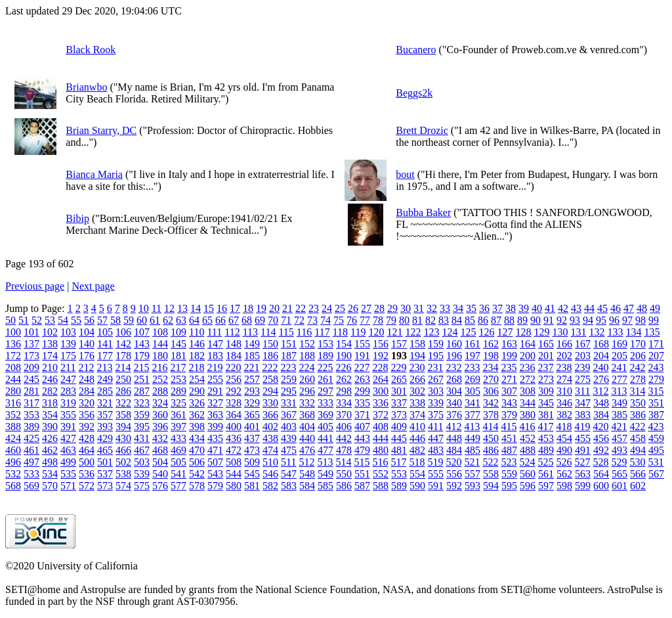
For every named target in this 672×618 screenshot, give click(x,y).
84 (457, 320)
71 (286, 320)
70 (273, 320)
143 (142, 344)
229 (398, 367)
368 (307, 415)
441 (325, 438)
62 (168, 320)
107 (142, 332)
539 (142, 474)
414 (490, 427)
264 (381, 379)
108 (160, 332)
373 (399, 415)
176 (87, 356)
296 (307, 391)
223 (288, 367)
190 (344, 356)
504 (160, 462)
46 (616, 308)
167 (583, 344)
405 (325, 427)
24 (327, 308)
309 (546, 391)
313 (619, 391)
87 (496, 320)
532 (13, 474)
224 (306, 367)
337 (399, 403)
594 (491, 486)
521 (472, 462)
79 (391, 320)
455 (583, 438)
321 (105, 403)
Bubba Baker (423, 212)
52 (37, 320)
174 (50, 356)
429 (105, 438)
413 (472, 427)
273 (546, 379)
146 (197, 344)
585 (325, 486)
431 (142, 438)
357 (105, 415)
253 (178, 379)
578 (197, 486)
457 (619, 438)
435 (215, 438)
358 (123, 415)
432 (160, 438)
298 (344, 391)
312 (600, 391)
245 (31, 379)
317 (31, 403)
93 (575, 320)
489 (546, 450)
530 (637, 462)
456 (601, 438)
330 (270, 403)
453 (546, 438)
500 (87, 462)
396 (160, 427)
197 (472, 356)
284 (87, 391)
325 (178, 403)
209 (31, 367)
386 (638, 415)
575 (142, 486)
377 (472, 415)
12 (169, 308)
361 (178, 415)
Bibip (77, 218)
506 (197, 462)
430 (123, 438)
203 (583, 356)
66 (220, 320)
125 (468, 332)
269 (472, 379)
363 (215, 415)
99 (654, 320)
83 (444, 320)
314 (637, 391)
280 (13, 391)
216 (159, 367)
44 (589, 308)
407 (362, 427)
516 (380, 462)
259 (289, 379)
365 (252, 415)
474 (270, 450)
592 (454, 486)
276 (601, 379)
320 (87, 403)
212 (86, 367)
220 (233, 367)
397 (178, 427)
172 (13, 356)
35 (471, 308)
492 (601, 450)
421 (619, 427)
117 (322, 332)
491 (583, 450)
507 (215, 462)
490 (564, 450)
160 (454, 344)
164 (528, 344)
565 (619, 474)
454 (564, 438)
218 (196, 367)
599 (583, 486)
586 (344, 486)
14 (196, 308)
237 (545, 367)
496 (13, 462)
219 (215, 367)
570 (50, 486)
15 (209, 308)
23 (314, 308)
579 (215, 486)
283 (68, 391)
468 (160, 450)
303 (436, 391)
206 (638, 356)
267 (436, 379)
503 (142, 462)
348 (601, 403)
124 (450, 332)
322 (123, 403)
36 (484, 308)
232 (453, 367)
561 (546, 474)
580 (234, 486)
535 (68, 474)
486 (491, 450)
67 (234, 320)
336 (381, 403)
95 (601, 320)
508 (234, 462)
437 (252, 438)
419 (582, 427)
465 (105, 450)
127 (505, 332)
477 (325, 450)
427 (68, 438)
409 (399, 427)
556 (454, 474)
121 (394, 332)
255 (215, 379)
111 (214, 332)
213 (104, 367)
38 (511, 308)
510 (270, 462)
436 (234, 438)
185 (252, 356)
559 (509, 474)
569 (31, 486)
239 (582, 367)
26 (353, 308)
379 (509, 415)
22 (301, 308)
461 (31, 450)
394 (123, 427)
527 (582, 462)
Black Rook (91, 50)
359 (142, 415)
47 (629, 308)
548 (307, 474)
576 (160, 486)
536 (87, 474)
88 (509, 320)
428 (87, 438)
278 (638, 379)
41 (550, 308)
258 (270, 379)
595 (509, 486)
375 (436, 415)
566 (638, 474)
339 (436, 403)
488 (528, 450)
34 (458, 308)
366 (270, 415)
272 (528, 379)
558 (491, 474)
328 (234, 403)
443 (362, 438)
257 (252, 379)
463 (68, 450)
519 (435, 462)
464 (87, 450)
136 (13, 344)
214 (123, 367)
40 (537, 308)
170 (638, 344)
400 (234, 427)
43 (576, 308)
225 (325, 367)
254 (197, 379)
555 (436, 474)
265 (399, 379)
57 (102, 320)
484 (454, 450)
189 (325, 356)
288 (160, 391)
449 (472, 438)
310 (564, 391)
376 (454, 415)
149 (252, 344)
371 (362, 415)
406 (344, 427)
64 (194, 320)
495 (656, 450)
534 (50, 474)
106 (123, 332)
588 (381, 486)
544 (234, 474)
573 (105, 486)
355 (68, 415)
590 (417, 486)
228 (380, 367)
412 (453, 427)
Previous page (35, 286)
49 (655, 308)
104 (87, 332)
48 (642, 308)
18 (248, 308)
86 (483, 320)
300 (381, 391)
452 (528, 438)
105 (105, 332)
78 (378, 320)
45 (602, 308)
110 (197, 332)
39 (524, 308)
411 (435, 427)
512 (306, 462)
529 (619, 462)
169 (619, 344)
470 (197, 450)
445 (399, 438)
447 (436, 438)
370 (344, 415)
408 (381, 427)
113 (250, 332)
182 (197, 356)
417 (545, 427)
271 (509, 379)
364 (234, 415)
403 (289, 427)
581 (252, 486)
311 (582, 391)
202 (564, 356)
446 (417, 438)
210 (50, 367)
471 (215, 450)
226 (343, 367)
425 (31, 438)
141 (105, 344)
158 (417, 344)
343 (509, 403)
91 (549, 320)
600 (601, 486)
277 (619, 379)
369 (325, 415)
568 (13, 486)
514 (343, 462)
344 (528, 403)
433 (178, 438)
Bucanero (416, 50)
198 (491, 356)
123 (431, 332)
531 (656, 462)
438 (270, 438)
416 (527, 427)
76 (352, 320)
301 (399, 391)
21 (287, 308)
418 (564, 427)
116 (304, 332)
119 (358, 332)
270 (491, 379)
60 (142, 320)
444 (381, 438)
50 (10, 320)
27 (366, 308)
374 (417, 415)
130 (560, 332)
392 (87, 427)
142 (123, 344)
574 (123, 486)
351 (656, 403)
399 (215, 427)
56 (89, 320)
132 (597, 332)
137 (31, 344)
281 (31, 391)
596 (528, 486)
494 (638, 450)
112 (232, 332)
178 (123, 356)
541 (178, 474)
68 (247, 320)
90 (535, 320)
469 (178, 450)
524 (527, 462)
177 (105, 356)
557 (472, 474)
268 (454, 379)
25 (340, 308)
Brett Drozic (422, 130)
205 (619, 356)
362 (197, 415)
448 (454, 438)
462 (50, 450)
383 (583, 415)
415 (509, 427)
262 (344, 379)
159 (436, 344)
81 (417, 320)
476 (307, 450)
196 (454, 356)
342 (491, 403)
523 (509, 462)
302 (417, 391)
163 (509, 344)
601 (619, 486)
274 (564, 379)
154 (344, 344)
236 (527, 367)
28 (379, 308)
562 (564, 474)
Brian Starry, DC (101, 130)
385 (619, 415)
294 (270, 391)
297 (325, 391)
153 (325, 344)
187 (289, 356)
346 (564, 403)
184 (234, 356)
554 (417, 474)
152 (307, 344)
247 (68, 379)
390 (50, 427)
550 (344, 474)
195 (436, 356)
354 (50, 415)
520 (453, 462)
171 (656, 344)
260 (307, 379)
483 (436, 450)
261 (325, 379)
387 (656, 415)
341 (472, 403)
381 (546, 415)
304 (454, 391)
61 (155, 320)
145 (178, 344)
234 (490, 367)
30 (406, 308)
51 (24, 320)
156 (381, 344)
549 (325, 474)
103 (68, 332)
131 (578, 332)
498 (50, 462)
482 (417, 450)
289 (178, 391)
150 (270, 344)
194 (417, 356)
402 (270, 427)
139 (68, 344)
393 (105, 427)
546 (270, 474)
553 (399, 474)
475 (289, 450)
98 (640, 320)
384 (601, 415)
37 (497, 308)
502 (123, 462)
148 (234, 344)
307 (509, 391)
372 (381, 415)
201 (546, 356)
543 (215, 474)
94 (588, 320)
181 (178, 356)
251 (142, 379)
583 (289, 486)
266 (417, 379)
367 (289, 415)
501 (105, 462)
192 (381, 356)
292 (234, 391)
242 (637, 367)
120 (376, 332)
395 (142, 427)
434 (197, 438)
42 (563, 308)
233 (472, 367)
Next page (93, 286)
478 (344, 450)
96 (614, 320)
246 (50, 379)
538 (123, 474)
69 (260, 320)
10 (144, 308)
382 (564, 415)
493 (619, 450)
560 (528, 474)
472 (234, 450)
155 (362, 344)
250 (123, 379)
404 (307, 427)
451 (509, 438)
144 (160, 344)
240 (600, 367)
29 (392, 308)
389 (31, 427)
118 (340, 332)
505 (178, 462)
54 (63, 320)
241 (619, 367)
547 (289, 474)
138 (50, 344)
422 (637, 427)
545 (252, 474)
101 (31, 332)
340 (454, 403)
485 (472, 450)
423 (656, 427)
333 (325, 403)
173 (31, 356)
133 (615, 332)
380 (528, 415)
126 (486, 332)
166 (564, 344)
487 (509, 450)
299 (362, 391)
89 (522, 320)
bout (405, 174)
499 (68, 462)
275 (583, 379)
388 (13, 427)
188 (307, 356)
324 (160, 403)
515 (362, 462)
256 (234, 379)
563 (583, 474)
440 (307, 438)
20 (274, 308)
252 (160, 379)
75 (339, 320)
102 (50, 332)
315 (656, 391)
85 (470, 320)
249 (105, 379)
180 (160, 356)
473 (252, 450)
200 (528, 356)
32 (432, 308)
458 (638, 438)
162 (491, 344)
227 (362, 367)
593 (472, 486)
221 (251, 367)
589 (399, 486)
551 (362, 474)
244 (13, 379)
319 (68, 403)
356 (87, 415)
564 (601, 474)
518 (417, 462)
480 (381, 450)
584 (307, 486)
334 (344, 403)
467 (142, 450)
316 (13, 403)
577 (178, 486)
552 (381, 474)
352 (13, 415)
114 (268, 332)
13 (182, 308)
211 (68, 367)
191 (362, 356)
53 (50, 320)
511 (288, 462)
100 (13, 332)
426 (50, 438)
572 (87, 486)
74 (325, 320)
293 (252, 391)
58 (115, 320)
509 (252, 462)
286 (123, 391)
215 (141, 367)
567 (656, 474)
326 (197, 403)
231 (435, 367)
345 (546, 403)
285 (105, 391)
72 (299, 320)
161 (472, 344)
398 (197, 427)
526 (564, 462)
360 (160, 415)
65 (207, 320)
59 (129, 320)
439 (289, 438)
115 (286, 332)
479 (362, 450)
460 (13, 450)
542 (197, 474)
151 (289, 344)
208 (13, 367)
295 (289, 391)
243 (656, 367)
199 (509, 356)
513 (325, 462)
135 (652, 332)
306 (491, 391)
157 (399, 344)
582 (270, 486)
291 (215, 391)
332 (307, 403)
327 (215, 403)
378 (491, 415)
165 (546, 344)
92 (562, 320)
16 (222, 308)
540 (160, 474)
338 (417, 403)
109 (178, 332)
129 (541, 332)
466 (123, 450)
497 (31, 462)
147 (215, 344)
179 (142, 356)
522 (490, 462)
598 (564, 486)
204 (601, 356)
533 (31, 474)
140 (87, 344)
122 (413, 332)
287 (142, 391)
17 (235, 308)
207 (656, 356)
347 (583, 403)
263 (362, 379)
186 (270, 356)
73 (312, 320)
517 (398, 462)
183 (215, 356)
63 (181, 320)
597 (546, 486)
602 (638, 486)
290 (197, 391)
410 (417, 427)
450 (491, 438)
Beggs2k (414, 93)
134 (633, 332)
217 (178, 367)
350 (638, 403)
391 (68, 427)
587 (362, 486)
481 (399, 450)
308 (528, 391)
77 (365, 320)
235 (509, 367)
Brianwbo (86, 87)
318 (50, 403)
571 (68, 486)
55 (76, 320)
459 (656, 438)
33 (445, 308)
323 (142, 403)
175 (68, 356)
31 (419, 308)
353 (31, 415)
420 (600, 427)
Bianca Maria (94, 174)
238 (564, 367)
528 (600, 462)
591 (436, 486)
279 (656, 379)
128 (523, 332)
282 (50, 391)
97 (627, 320)
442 (344, 438)
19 (261, 308)
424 (13, 438)
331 (289, 403)
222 (270, 367)
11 (157, 308)
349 (619, 403)
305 (472, 391)
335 (362, 403)
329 (252, 403)
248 (87, 379)
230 (417, 367)
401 (252, 427)
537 (105, 474)
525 (545, 462)
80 (404, 320)
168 (601, 344)
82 (430, 320)
